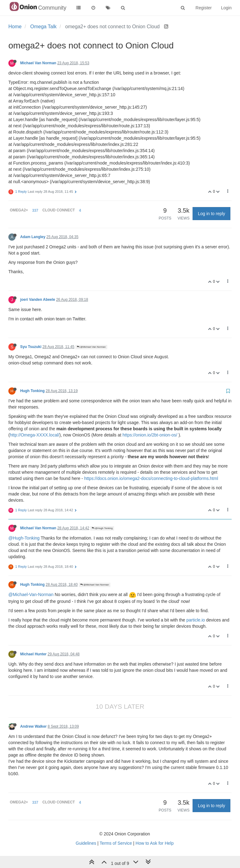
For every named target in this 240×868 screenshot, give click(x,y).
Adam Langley (33, 237)
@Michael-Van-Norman (31, 594)
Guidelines (86, 843)
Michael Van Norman (38, 63)
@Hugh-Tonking (24, 538)
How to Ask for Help (155, 843)
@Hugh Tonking (102, 528)
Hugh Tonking (32, 391)
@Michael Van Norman (91, 347)
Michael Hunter (33, 654)
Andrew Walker (33, 726)
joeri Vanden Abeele (38, 300)
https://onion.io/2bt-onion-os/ (150, 435)
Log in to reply (211, 214)
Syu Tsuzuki (31, 347)
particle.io (196, 620)
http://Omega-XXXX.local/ (35, 435)
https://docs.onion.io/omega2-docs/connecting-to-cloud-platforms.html (151, 478)
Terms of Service (116, 843)
